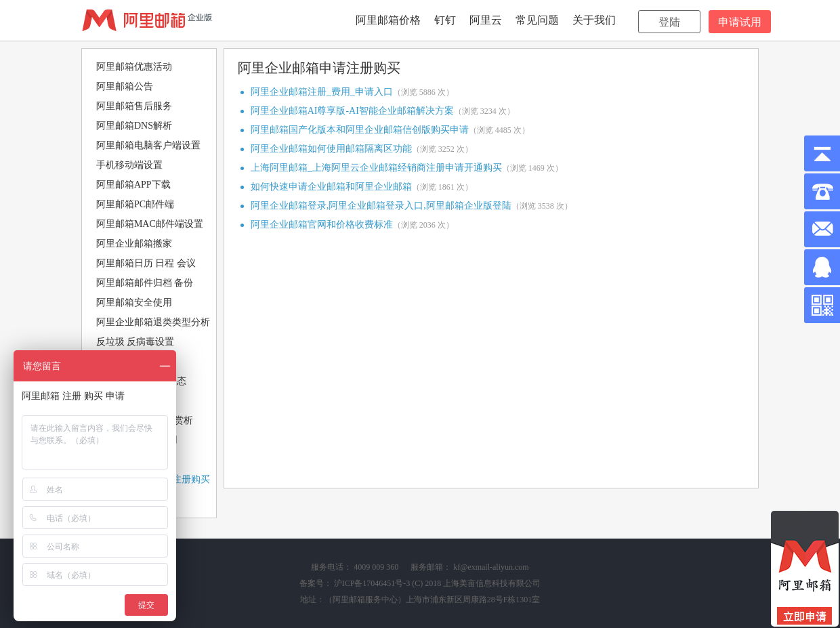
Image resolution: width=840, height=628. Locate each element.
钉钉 (445, 20)
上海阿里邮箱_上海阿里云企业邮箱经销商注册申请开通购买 (376, 168)
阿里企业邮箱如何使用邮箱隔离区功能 (331, 149)
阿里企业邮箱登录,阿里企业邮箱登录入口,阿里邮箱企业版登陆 (381, 206)
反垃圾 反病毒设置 (135, 342)
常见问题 (537, 20)
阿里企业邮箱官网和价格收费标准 (322, 225)
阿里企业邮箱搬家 (134, 244)
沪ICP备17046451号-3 (372, 583)
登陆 (669, 22)
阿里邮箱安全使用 (134, 302)
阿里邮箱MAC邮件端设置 (150, 224)
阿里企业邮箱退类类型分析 (153, 322)
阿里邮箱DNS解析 (134, 126)
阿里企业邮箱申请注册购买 (319, 68)
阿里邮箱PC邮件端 (135, 204)
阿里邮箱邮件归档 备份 (145, 283)
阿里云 (486, 20)
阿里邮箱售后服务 (134, 106)
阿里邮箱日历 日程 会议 (146, 263)
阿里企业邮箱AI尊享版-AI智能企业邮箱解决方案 (352, 111)
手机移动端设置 (129, 165)
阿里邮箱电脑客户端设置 (148, 145)
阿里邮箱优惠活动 (134, 67)
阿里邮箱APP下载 (133, 185)
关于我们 (594, 20)
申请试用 (740, 22)
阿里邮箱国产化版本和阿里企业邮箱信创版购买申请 (360, 130)
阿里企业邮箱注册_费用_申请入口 (322, 92)
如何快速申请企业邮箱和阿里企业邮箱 (331, 187)
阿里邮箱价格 (388, 20)
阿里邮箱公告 (125, 86)
